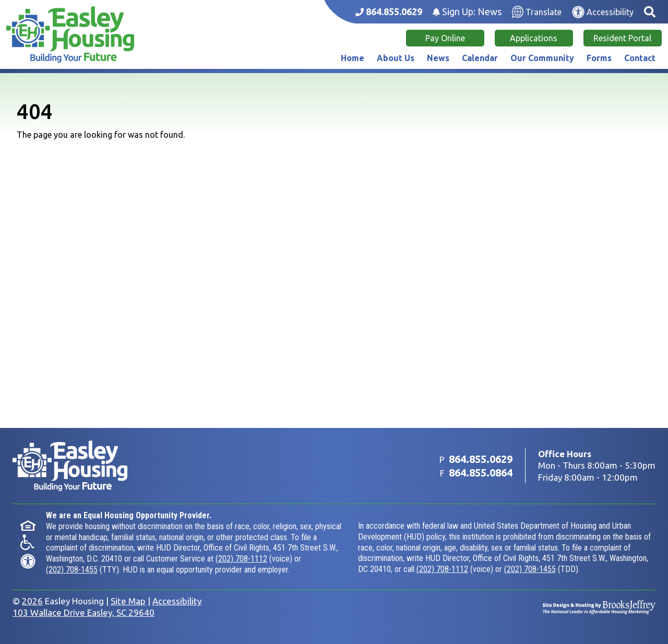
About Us (396, 58)
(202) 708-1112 (241, 559)
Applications (534, 38)
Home (353, 58)
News (438, 58)
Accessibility (177, 601)
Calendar (480, 58)
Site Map (128, 601)
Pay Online (445, 38)
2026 (32, 601)
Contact (640, 58)
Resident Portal (622, 38)
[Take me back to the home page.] (70, 34)
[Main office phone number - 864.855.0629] (389, 12)
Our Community (542, 58)
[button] (650, 12)
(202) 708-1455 (72, 570)
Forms (599, 58)
